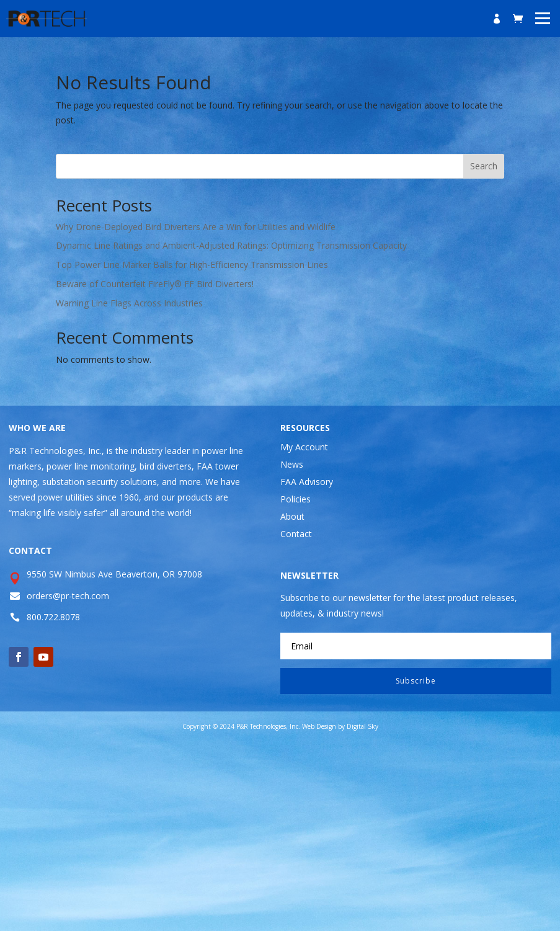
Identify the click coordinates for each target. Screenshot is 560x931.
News (292, 464)
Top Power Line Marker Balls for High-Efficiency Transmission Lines (192, 265)
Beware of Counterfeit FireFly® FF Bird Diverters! (155, 284)
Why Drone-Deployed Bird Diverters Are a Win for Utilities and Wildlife (196, 227)
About (292, 516)
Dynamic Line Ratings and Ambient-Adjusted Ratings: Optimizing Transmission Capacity (231, 245)
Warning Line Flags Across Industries (129, 303)
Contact (296, 534)
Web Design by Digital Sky (340, 726)
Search (484, 166)
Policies (296, 499)
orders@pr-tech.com (68, 596)
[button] (543, 17)
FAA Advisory (307, 482)
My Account (304, 447)
